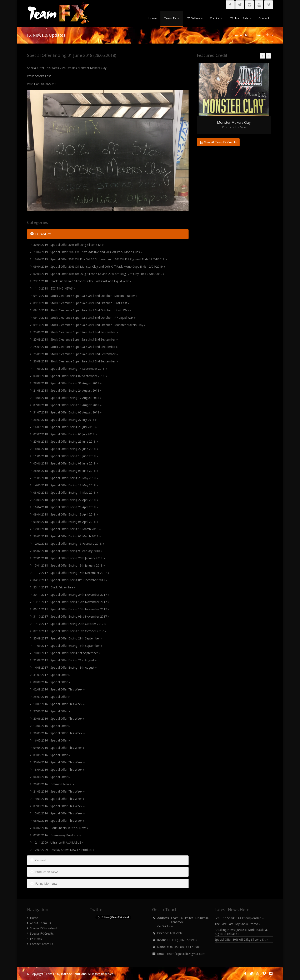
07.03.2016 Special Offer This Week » (59, 806)
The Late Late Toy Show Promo (238, 924)
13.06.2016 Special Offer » (52, 726)
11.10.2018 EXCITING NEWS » (54, 288)
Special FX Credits (42, 933)
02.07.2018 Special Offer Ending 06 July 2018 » (65, 434)
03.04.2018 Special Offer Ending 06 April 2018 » (66, 522)
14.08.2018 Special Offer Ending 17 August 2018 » (67, 398)
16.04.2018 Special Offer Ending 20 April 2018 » (66, 507)
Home (152, 18)
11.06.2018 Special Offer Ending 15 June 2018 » (66, 456)
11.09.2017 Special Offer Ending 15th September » (68, 646)
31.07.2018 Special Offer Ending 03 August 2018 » (67, 412)
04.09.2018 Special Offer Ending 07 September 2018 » (70, 376)
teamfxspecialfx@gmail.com (186, 954)
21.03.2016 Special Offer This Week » (59, 791)
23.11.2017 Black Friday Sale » (54, 587)
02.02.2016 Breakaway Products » (57, 835)
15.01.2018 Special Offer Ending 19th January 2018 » (69, 565)
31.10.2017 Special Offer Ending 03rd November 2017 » (71, 616)
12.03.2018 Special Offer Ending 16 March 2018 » (67, 529)
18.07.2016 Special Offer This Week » (59, 704)
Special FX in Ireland (43, 928)
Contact (264, 18)
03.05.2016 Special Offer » (52, 755)
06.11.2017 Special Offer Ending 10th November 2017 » (71, 609)
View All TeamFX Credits (218, 142)
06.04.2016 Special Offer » (52, 777)
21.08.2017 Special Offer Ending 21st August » (65, 660)
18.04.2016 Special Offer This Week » (59, 770)
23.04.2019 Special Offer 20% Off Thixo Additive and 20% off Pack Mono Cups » (88, 252)
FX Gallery (194, 18)
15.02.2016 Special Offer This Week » (59, 813)
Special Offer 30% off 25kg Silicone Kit (241, 939)
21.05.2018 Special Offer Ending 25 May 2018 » (66, 478)
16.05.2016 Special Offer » (52, 740)
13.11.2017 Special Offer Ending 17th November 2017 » (71, 602)
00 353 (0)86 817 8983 (185, 947)
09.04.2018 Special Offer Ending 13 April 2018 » (66, 514)
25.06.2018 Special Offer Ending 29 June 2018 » (66, 441)
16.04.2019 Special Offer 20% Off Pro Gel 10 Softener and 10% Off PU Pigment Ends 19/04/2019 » (100, 259)
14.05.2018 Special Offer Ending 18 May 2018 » (66, 485)
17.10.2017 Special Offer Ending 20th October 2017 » (70, 624)
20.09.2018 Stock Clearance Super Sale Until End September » (76, 361)
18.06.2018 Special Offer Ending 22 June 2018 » (66, 449)
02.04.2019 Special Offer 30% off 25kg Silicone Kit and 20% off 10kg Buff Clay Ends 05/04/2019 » (99, 274)
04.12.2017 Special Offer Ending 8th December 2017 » (70, 580)
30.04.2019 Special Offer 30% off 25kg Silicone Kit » (69, 245)
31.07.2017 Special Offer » (52, 675)
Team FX (172, 18)
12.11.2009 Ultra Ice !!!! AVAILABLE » (58, 842)
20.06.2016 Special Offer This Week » (59, 718)
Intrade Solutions (74, 974)
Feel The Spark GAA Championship (239, 918)
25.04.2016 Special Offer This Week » (59, 762)
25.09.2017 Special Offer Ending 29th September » (68, 638)
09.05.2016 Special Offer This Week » (59, 748)
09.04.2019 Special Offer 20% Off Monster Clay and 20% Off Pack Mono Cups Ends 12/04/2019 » (99, 267)
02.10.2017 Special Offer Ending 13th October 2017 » (70, 631)
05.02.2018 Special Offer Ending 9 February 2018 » (68, 551)
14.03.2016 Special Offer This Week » (59, 799)
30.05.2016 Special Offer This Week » (59, 733)
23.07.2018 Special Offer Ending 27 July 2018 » (65, 420)
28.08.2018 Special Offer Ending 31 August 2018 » (67, 383)
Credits (216, 18)
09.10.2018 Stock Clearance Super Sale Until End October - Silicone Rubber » (85, 296)
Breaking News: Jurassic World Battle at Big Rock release (241, 932)
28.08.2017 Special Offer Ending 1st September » (67, 653)
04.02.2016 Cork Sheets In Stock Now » (61, 828)
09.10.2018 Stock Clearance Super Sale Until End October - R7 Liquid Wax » (84, 318)
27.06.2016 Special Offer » (52, 711)
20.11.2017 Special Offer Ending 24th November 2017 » (71, 595)
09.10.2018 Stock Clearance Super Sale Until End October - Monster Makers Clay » (89, 325)
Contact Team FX (42, 944)
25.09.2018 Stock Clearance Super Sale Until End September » (76, 332)
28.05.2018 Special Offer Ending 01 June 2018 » (66, 471)
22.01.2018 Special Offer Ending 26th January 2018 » (69, 558)
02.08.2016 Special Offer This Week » (59, 689)
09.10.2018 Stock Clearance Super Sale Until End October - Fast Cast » (81, 303)
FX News (36, 939)
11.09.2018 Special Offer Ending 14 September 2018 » (70, 369)
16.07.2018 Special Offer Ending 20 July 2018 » (65, 427)
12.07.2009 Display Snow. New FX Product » (64, 850)
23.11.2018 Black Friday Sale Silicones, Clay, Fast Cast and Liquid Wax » (82, 281)
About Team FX (41, 923)
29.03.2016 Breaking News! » (54, 784)
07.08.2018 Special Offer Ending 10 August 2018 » (67, 405)
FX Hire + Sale (240, 18)
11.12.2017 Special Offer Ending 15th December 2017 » (71, 573)
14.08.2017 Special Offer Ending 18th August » (65, 667)
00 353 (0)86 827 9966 (182, 940)
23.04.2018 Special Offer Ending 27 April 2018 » (66, 500)
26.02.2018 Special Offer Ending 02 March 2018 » (67, 536)
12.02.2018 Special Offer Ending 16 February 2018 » (69, 544)
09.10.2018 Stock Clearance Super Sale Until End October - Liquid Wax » (82, 310)
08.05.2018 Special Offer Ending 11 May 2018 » (66, 492)
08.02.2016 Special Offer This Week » (59, 821)
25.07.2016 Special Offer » (52, 697)
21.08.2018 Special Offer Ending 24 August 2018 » (67, 390)
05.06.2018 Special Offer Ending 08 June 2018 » (66, 463)
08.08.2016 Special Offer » (52, 682)
